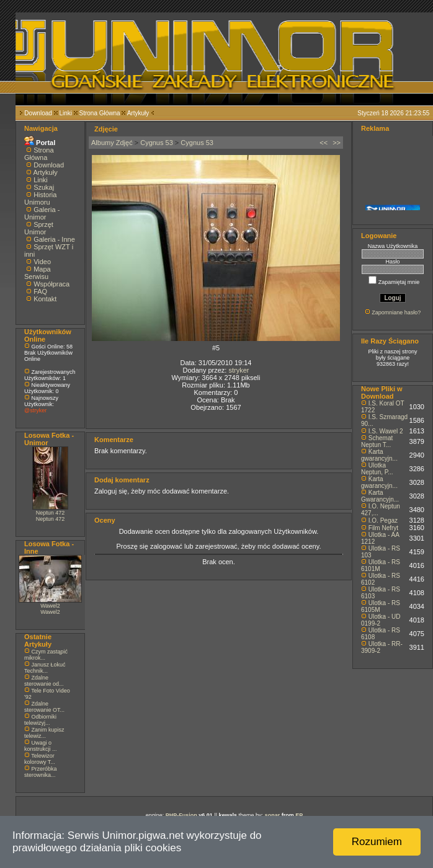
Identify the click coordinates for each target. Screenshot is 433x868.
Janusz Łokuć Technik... (45, 668)
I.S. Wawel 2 (386, 431)
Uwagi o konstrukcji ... (41, 746)
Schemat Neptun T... (377, 441)
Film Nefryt (383, 528)
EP (299, 815)
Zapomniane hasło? (396, 312)
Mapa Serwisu (38, 273)
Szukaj (44, 187)
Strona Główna (100, 113)
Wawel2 (50, 606)
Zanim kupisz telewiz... (44, 733)
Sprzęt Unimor (39, 228)
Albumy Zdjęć (112, 143)
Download (38, 113)
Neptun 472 (51, 513)
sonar (273, 815)
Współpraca (51, 284)
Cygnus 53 (157, 143)
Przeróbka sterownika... (41, 772)
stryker (239, 370)
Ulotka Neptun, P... (377, 469)
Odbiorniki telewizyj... (40, 720)
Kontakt (45, 299)
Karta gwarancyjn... (379, 455)
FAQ (40, 291)
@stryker (35, 410)
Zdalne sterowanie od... (44, 681)
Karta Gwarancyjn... (380, 496)
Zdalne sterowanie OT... (44, 707)
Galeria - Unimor (42, 213)
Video (42, 262)
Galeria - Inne (54, 239)
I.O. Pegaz (383, 520)
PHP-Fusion (181, 815)
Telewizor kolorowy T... (40, 759)
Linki (65, 113)
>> (337, 143)
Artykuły (138, 113)
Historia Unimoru (40, 198)
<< (324, 143)
